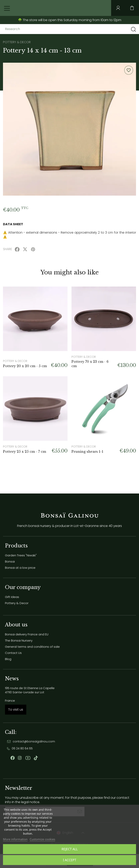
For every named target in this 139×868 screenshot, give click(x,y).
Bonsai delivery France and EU (27, 634)
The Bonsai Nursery (19, 640)
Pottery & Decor (17, 603)
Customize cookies (42, 839)
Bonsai (10, 561)
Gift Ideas (12, 597)
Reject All (70, 849)
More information (15, 839)
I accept (70, 860)
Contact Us (13, 653)
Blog (8, 659)
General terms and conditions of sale (32, 647)
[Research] (36, 29)
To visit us (16, 710)
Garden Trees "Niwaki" (21, 555)
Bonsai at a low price (20, 568)
